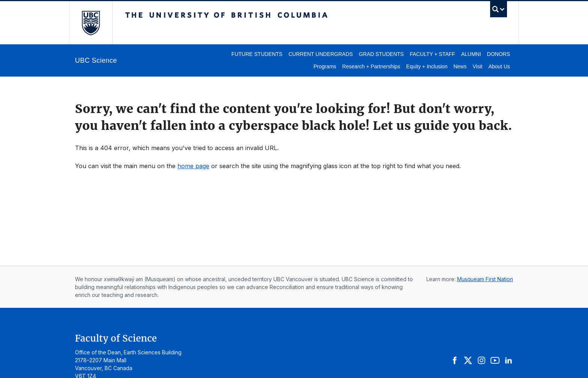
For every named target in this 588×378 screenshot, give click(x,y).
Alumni (471, 54)
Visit (477, 66)
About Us (499, 66)
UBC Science (96, 60)
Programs (325, 66)
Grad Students (381, 54)
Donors (499, 54)
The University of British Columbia (91, 23)
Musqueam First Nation (485, 279)
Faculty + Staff (433, 54)
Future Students (257, 54)
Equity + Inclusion (427, 66)
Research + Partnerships (371, 66)
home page (193, 166)
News (460, 66)
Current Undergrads (321, 54)
